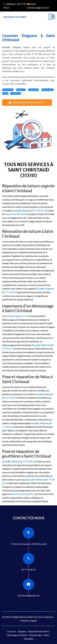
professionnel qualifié (23, 494)
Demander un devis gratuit (27, 103)
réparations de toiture (16, 214)
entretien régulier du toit (17, 316)
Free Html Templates (43, 617)
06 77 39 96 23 (36, 54)
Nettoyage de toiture (17, 635)
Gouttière (29, 639)
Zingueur (22, 631)
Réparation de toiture (38, 631)
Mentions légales (29, 621)
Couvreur (11, 631)
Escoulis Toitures (22, 210)
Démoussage (36, 635)
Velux (46, 635)
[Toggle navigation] (51, 17)
